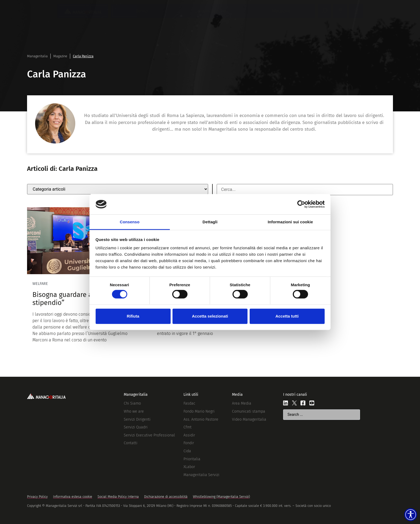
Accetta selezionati (210, 316)
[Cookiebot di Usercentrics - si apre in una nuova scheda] (301, 204)
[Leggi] (85, 278)
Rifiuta (133, 316)
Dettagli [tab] (210, 222)
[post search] (305, 190)
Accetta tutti (287, 316)
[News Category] (118, 189)
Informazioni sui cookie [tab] (290, 222)
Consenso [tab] (130, 222)
